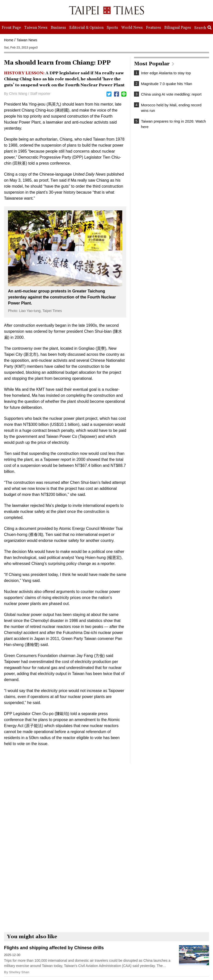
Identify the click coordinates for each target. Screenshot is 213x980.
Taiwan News (27, 40)
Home (9, 40)
